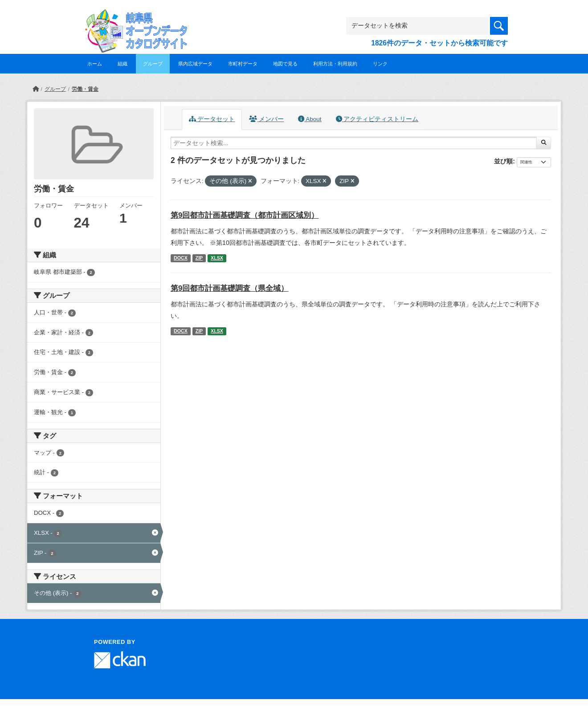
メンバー (266, 119)
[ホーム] (36, 89)
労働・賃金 (85, 89)
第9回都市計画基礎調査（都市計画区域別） (245, 215)
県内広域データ (195, 64)
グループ (153, 64)
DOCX (181, 258)
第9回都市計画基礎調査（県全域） (229, 288)
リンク (380, 64)
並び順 (503, 161)
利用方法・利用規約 (335, 64)
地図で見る (285, 64)
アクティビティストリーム (377, 119)
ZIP (199, 258)
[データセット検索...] (354, 143)
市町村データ (243, 64)
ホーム (95, 64)
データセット (212, 119)
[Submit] (544, 143)
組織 (122, 64)
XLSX (217, 258)
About (310, 119)
